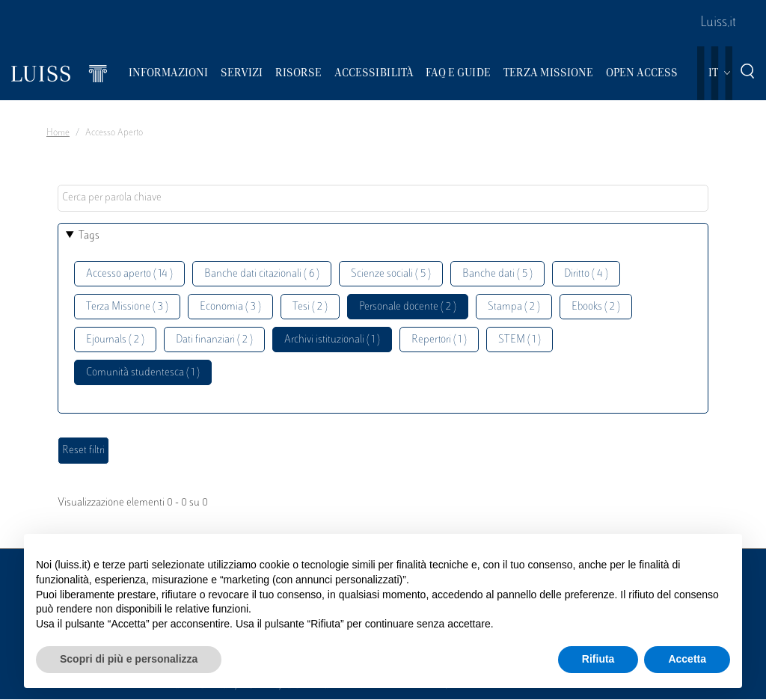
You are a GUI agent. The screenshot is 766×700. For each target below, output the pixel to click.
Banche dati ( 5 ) (497, 274)
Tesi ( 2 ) (310, 307)
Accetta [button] (687, 659)
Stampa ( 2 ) (514, 307)
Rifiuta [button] (598, 659)
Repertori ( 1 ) (439, 340)
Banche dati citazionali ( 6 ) (262, 274)
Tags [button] (89, 236)
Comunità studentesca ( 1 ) (143, 373)
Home (58, 133)
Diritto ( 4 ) (586, 274)
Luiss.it (718, 23)
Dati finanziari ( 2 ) (214, 340)
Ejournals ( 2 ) (115, 340)
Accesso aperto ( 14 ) (129, 274)
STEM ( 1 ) (520, 340)
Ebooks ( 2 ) (596, 307)
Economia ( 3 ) (230, 307)
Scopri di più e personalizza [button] (129, 659)
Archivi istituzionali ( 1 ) (332, 340)
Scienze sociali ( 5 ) (391, 274)
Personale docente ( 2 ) (408, 307)
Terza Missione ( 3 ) (127, 307)
